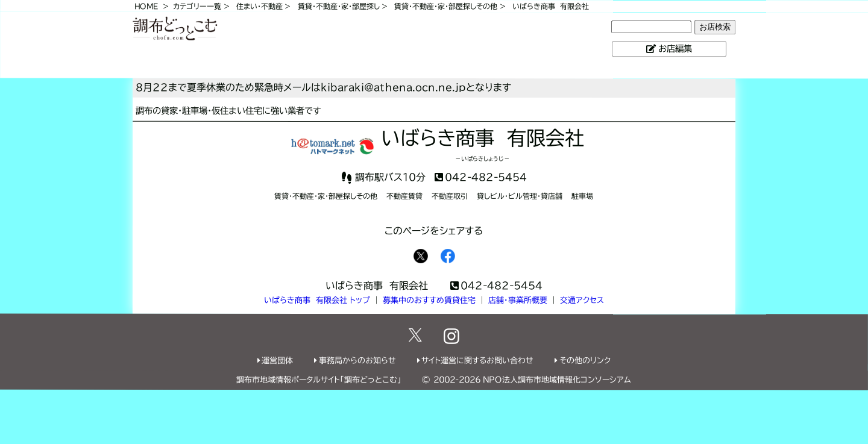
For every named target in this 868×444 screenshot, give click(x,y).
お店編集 (675, 48)
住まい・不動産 (259, 6)
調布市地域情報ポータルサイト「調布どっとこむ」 (319, 380)
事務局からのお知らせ (357, 361)
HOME (146, 6)
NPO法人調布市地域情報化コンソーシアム (557, 380)
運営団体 (277, 361)
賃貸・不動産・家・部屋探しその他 (446, 6)
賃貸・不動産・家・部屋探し (339, 6)
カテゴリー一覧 (197, 6)
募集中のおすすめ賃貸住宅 (429, 300)
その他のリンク (585, 361)
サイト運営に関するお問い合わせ (477, 361)
